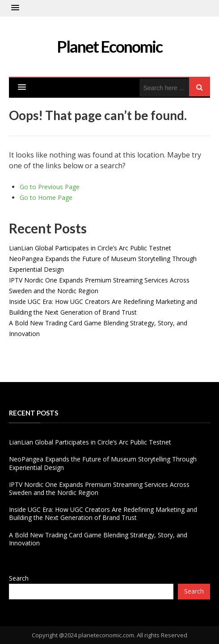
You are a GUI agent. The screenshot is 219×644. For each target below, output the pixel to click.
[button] (15, 8)
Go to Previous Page (50, 187)
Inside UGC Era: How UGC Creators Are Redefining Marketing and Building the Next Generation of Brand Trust (103, 513)
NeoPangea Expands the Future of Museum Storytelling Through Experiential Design (103, 463)
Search (19, 578)
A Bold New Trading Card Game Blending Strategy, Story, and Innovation (98, 539)
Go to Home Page (46, 197)
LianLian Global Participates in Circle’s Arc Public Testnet (90, 248)
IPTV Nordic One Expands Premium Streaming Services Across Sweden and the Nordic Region (99, 488)
